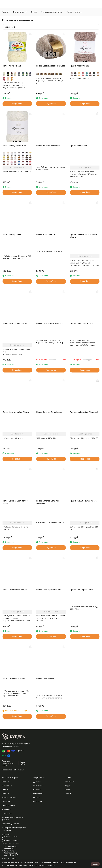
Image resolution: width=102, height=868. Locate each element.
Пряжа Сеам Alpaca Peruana (49, 590)
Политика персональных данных (8, 763)
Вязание (6, 782)
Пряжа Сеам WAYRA (45, 678)
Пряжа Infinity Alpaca (79, 66)
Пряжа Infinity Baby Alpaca (48, 146)
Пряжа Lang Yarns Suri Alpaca (16, 412)
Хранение (6, 809)
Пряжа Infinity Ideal (79, 146)
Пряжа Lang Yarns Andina (81, 323)
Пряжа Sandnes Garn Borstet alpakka (15, 502)
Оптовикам (38, 794)
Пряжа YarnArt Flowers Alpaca (83, 501)
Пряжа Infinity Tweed (12, 234)
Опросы (68, 790)
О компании (38, 786)
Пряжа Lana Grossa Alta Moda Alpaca (83, 236)
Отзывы (37, 797)
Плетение (6, 801)
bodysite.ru (20, 770)
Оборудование (8, 805)
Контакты (38, 801)
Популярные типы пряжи (52, 12)
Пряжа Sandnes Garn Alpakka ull (84, 412)
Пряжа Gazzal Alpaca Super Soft (50, 66)
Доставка (37, 782)
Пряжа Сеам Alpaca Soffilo (82, 590)
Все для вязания (20, 12)
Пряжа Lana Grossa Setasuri (15, 323)
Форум (68, 786)
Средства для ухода (10, 824)
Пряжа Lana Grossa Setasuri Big (50, 323)
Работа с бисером (10, 797)
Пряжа (34, 12)
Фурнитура (7, 813)
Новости (37, 790)
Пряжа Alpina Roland (12, 66)
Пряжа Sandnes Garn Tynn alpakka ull (48, 502)
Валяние (6, 794)
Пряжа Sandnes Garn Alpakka (49, 412)
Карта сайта (23, 763)
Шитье (5, 790)
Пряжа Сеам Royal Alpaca (14, 678)
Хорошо (95, 864)
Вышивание (7, 786)
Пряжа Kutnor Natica (46, 234)
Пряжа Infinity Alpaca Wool (14, 146)
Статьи (68, 794)
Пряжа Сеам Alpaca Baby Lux (16, 590)
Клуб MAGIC (70, 782)
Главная (5, 12)
